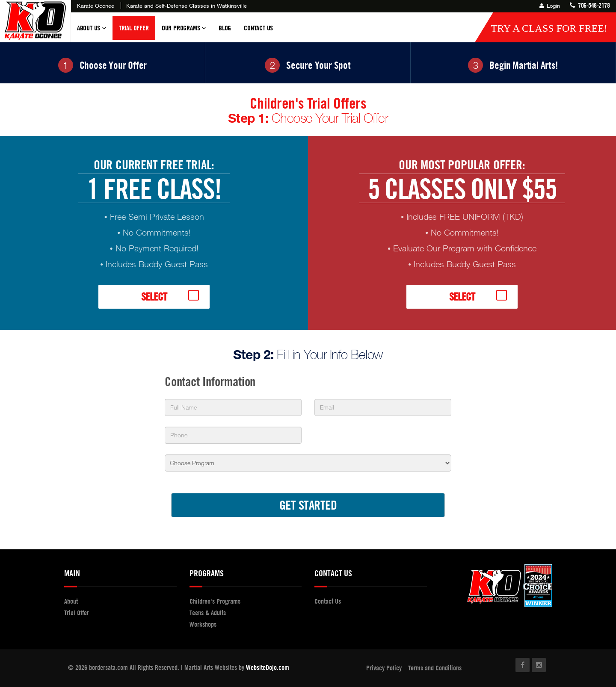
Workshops (203, 624)
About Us (92, 32)
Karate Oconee (96, 6)
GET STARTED (308, 505)
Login (550, 6)
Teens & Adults (208, 613)
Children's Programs (215, 601)
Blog (225, 28)
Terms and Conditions (435, 668)
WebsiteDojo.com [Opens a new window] (268, 667)
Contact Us (258, 28)
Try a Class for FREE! (549, 28)
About (71, 601)
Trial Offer (134, 28)
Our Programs (184, 32)
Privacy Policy (384, 668)
